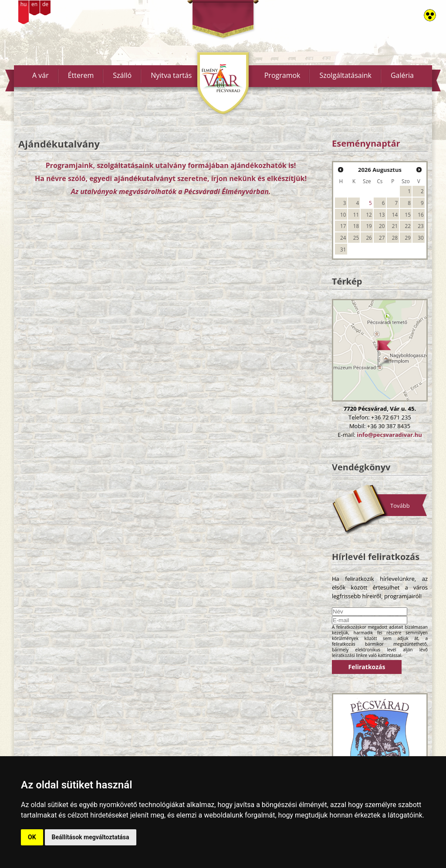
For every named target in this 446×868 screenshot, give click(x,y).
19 (369, 226)
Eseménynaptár (366, 143)
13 (382, 214)
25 (356, 238)
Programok (282, 75)
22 (408, 226)
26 (369, 238)
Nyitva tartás (171, 75)
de (45, 4)
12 (369, 214)
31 (343, 249)
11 (356, 214)
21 (395, 226)
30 (421, 238)
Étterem (81, 75)
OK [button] (32, 837)
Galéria (402, 75)
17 (343, 226)
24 (343, 238)
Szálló (122, 75)
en (34, 4)
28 (395, 238)
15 (408, 214)
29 (408, 238)
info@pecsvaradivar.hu (389, 435)
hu (24, 4)
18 (356, 226)
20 (382, 226)
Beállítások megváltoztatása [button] (91, 837)
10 (343, 214)
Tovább (400, 506)
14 (395, 214)
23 (421, 226)
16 (421, 214)
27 (382, 238)
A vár (41, 75)
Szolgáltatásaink (345, 75)
